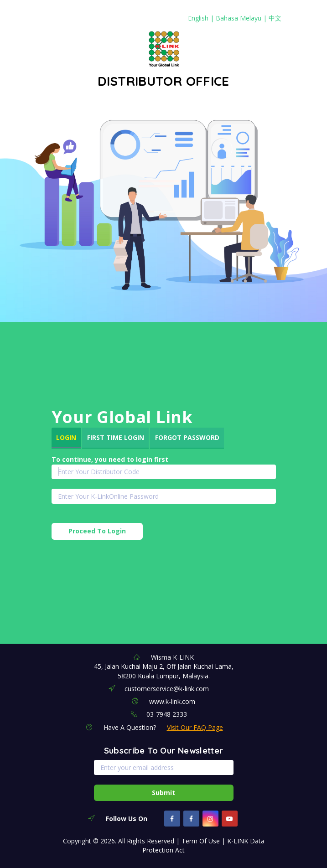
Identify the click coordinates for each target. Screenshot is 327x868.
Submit (163, 793)
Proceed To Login (97, 531)
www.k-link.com (172, 701)
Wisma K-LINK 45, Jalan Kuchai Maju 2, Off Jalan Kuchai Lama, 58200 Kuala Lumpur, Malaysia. (164, 666)
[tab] (66, 438)
